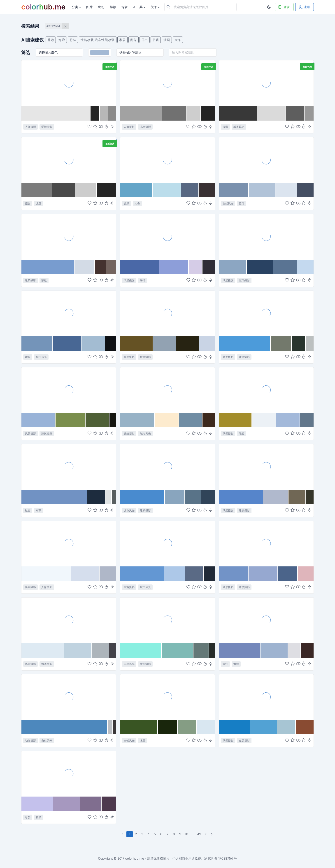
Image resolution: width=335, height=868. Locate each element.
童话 (242, 203)
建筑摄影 (30, 280)
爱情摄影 (47, 127)
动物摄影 (30, 741)
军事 (39, 510)
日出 (145, 40)
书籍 (156, 40)
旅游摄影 (129, 587)
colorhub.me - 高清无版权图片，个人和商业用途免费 (163, 858)
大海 (178, 40)
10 (187, 834)
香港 (51, 40)
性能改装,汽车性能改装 (98, 40)
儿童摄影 (145, 127)
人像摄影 (30, 127)
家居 (122, 40)
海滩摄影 (47, 664)
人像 (137, 203)
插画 (167, 40)
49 (199, 834)
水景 (143, 741)
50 (205, 834)
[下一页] (212, 834)
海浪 (62, 40)
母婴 (28, 817)
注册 (304, 7)
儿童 (39, 203)
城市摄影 (244, 280)
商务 (134, 40)
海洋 (143, 280)
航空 (28, 510)
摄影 (225, 127)
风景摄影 (129, 280)
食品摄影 (244, 741)
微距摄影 (145, 664)
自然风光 (228, 203)
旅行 (225, 664)
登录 (284, 7)
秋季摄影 (145, 357)
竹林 (73, 40)
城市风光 (239, 127)
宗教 (44, 280)
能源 (242, 434)
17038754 (226, 858)
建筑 (28, 357)
